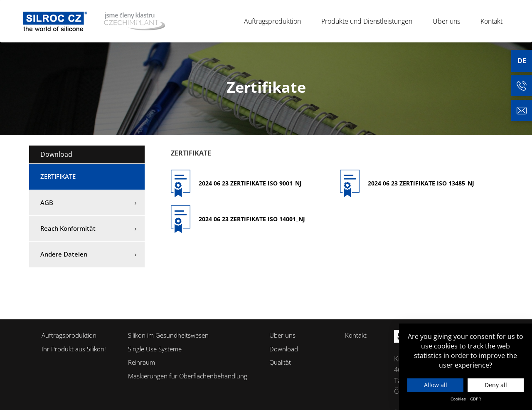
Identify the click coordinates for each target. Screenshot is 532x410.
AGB (47, 203)
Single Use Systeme (155, 349)
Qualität (280, 362)
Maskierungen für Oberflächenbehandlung (188, 376)
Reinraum (142, 362)
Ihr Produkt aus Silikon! (74, 349)
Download (56, 154)
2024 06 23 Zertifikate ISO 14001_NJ (252, 219)
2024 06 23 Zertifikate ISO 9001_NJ (250, 183)
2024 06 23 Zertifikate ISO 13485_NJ (421, 183)
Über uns (450, 21)
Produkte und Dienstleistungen (370, 21)
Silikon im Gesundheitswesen (168, 335)
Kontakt (491, 21)
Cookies (458, 399)
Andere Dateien (64, 254)
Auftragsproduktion (276, 21)
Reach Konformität (68, 228)
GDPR (475, 399)
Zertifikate (58, 176)
